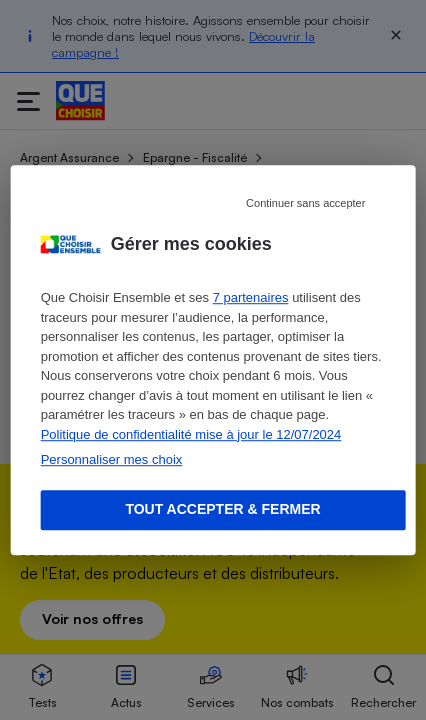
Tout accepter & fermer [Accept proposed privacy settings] (222, 509)
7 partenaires (251, 297)
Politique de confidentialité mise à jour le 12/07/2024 (191, 434)
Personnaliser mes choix (112, 459)
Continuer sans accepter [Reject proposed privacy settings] (305, 203)
